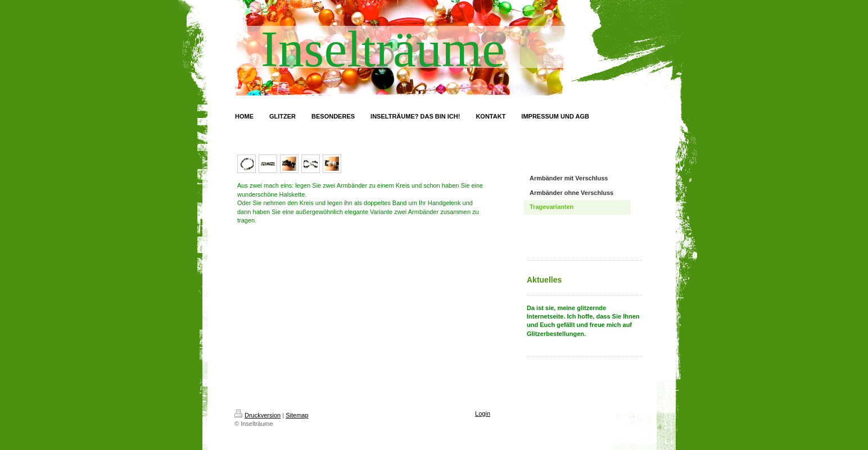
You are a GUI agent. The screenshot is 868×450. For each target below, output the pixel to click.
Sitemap (297, 415)
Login (483, 413)
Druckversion (257, 415)
